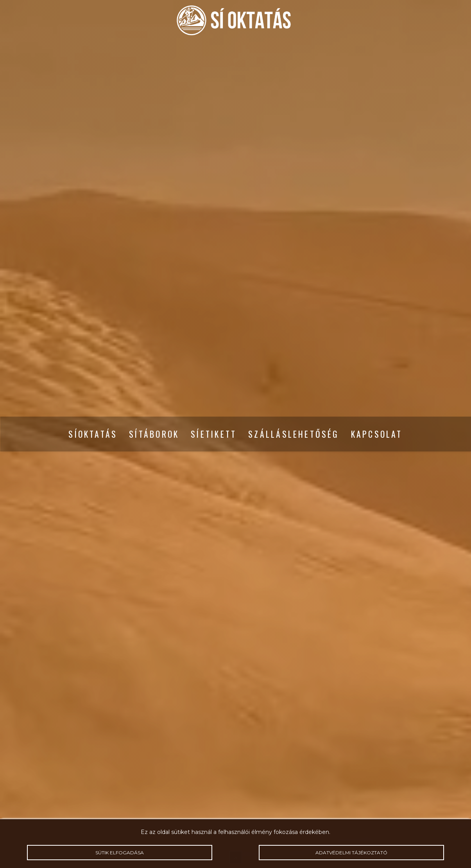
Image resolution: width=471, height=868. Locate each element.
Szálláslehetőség (294, 434)
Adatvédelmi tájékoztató (351, 853)
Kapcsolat (377, 434)
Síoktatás (93, 434)
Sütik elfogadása (120, 853)
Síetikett (214, 434)
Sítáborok (154, 434)
